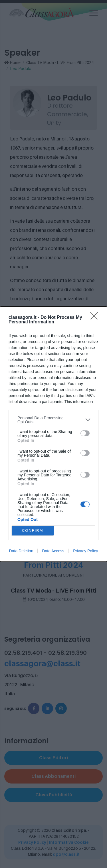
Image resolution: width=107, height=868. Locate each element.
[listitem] (53, 420)
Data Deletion (21, 551)
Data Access (53, 551)
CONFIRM (33, 530)
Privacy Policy (85, 551)
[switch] (85, 433)
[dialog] (53, 434)
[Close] (96, 318)
